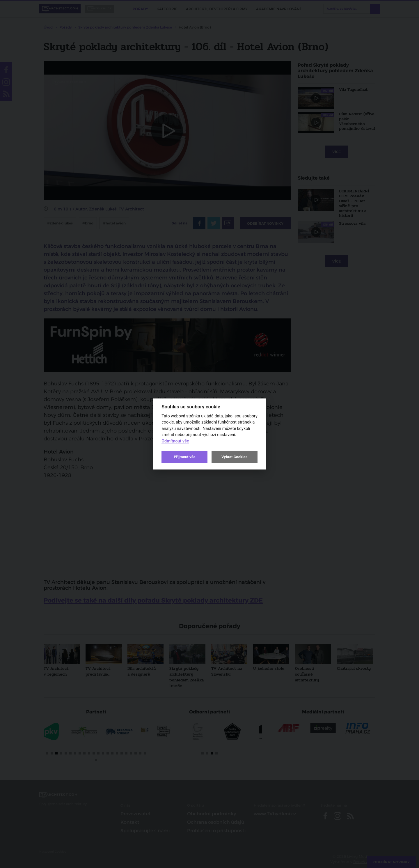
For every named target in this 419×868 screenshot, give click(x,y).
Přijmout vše (184, 457)
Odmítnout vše (175, 441)
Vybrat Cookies (234, 457)
